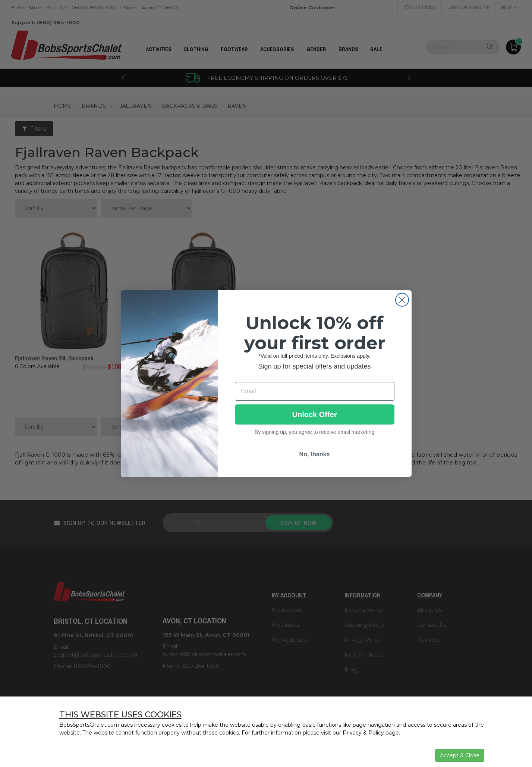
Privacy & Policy (363, 733)
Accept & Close (460, 755)
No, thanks (315, 454)
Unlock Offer (314, 414)
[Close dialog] (402, 300)
